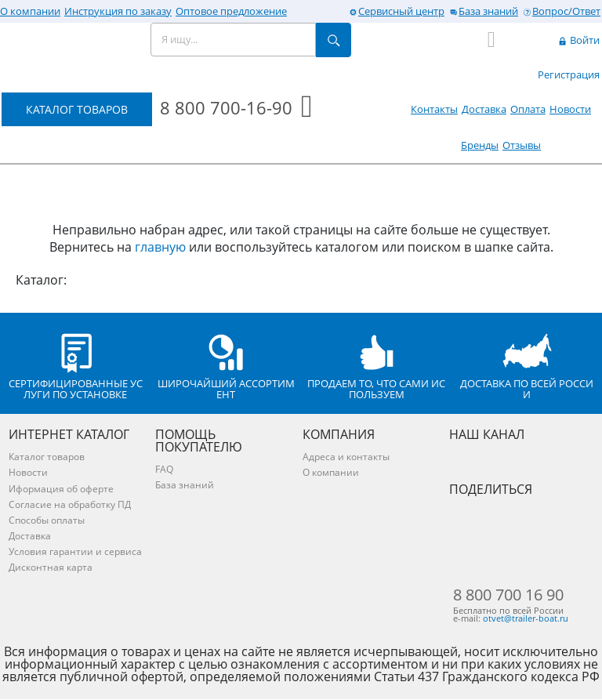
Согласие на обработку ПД (70, 504)
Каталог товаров (47, 457)
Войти (578, 40)
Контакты (434, 109)
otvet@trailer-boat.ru (526, 620)
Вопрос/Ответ (561, 11)
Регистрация (569, 74)
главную (160, 247)
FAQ (164, 469)
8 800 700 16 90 (508, 595)
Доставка (484, 109)
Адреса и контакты (346, 457)
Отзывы (522, 145)
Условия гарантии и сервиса (75, 551)
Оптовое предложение (231, 11)
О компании (30, 11)
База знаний (483, 11)
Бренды (480, 145)
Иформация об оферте (61, 489)
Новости (570, 109)
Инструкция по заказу (118, 11)
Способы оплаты (47, 520)
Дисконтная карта (51, 567)
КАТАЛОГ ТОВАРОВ (77, 109)
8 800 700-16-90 (226, 107)
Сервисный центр (396, 11)
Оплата (528, 109)
